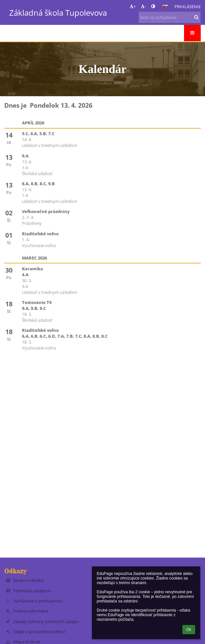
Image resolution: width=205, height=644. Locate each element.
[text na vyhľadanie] (170, 17)
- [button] (143, 6)
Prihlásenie (188, 7)
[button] (165, 7)
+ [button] (133, 6)
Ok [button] (189, 630)
